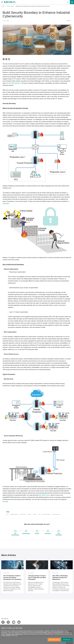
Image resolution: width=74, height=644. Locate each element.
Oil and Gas (23, 514)
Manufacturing (14, 514)
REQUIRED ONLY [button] (54, 640)
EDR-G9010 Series (44, 495)
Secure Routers (46, 514)
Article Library (10, 6)
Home (3, 6)
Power (35, 514)
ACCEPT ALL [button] (67, 640)
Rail (39, 514)
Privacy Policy (6, 635)
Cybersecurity (56, 514)
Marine (29, 514)
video (16, 349)
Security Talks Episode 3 (13, 83)
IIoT (7, 514)
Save (69, 21)
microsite (5, 502)
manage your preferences (14, 634)
